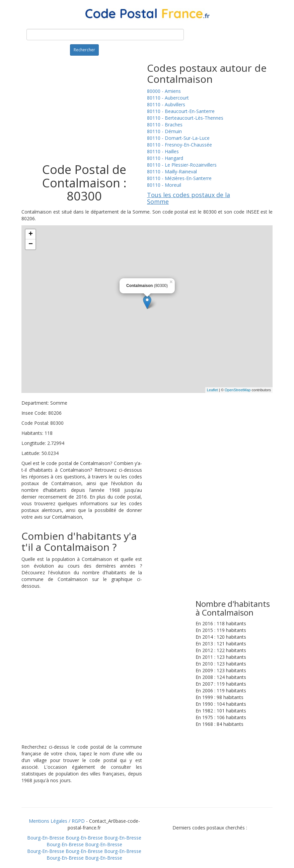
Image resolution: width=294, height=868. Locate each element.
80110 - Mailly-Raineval (172, 171)
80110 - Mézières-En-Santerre (179, 178)
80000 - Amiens (164, 91)
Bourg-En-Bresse (46, 838)
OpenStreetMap (238, 390)
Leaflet (212, 390)
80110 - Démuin (164, 131)
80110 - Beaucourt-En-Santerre (181, 111)
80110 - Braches (165, 125)
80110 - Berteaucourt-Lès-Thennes (185, 118)
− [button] (31, 244)
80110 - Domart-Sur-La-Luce (178, 138)
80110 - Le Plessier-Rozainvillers (182, 165)
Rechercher (84, 50)
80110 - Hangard (165, 158)
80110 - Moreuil (164, 185)
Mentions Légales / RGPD (57, 821)
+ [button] (31, 234)
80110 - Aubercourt (168, 98)
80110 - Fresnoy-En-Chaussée (179, 145)
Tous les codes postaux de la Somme (189, 198)
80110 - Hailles (163, 151)
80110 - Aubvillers (166, 104)
